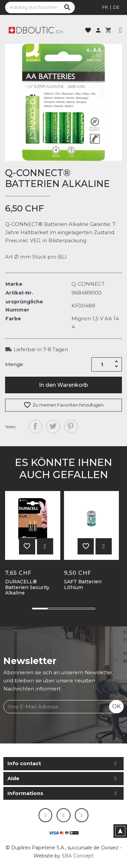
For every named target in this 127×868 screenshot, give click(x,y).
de (116, 7)
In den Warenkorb (63, 385)
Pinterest (71, 427)
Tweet (53, 427)
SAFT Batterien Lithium (83, 585)
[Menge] (102, 364)
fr (105, 7)
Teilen (36, 427)
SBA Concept (78, 856)
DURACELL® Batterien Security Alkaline (27, 587)
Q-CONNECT (88, 284)
